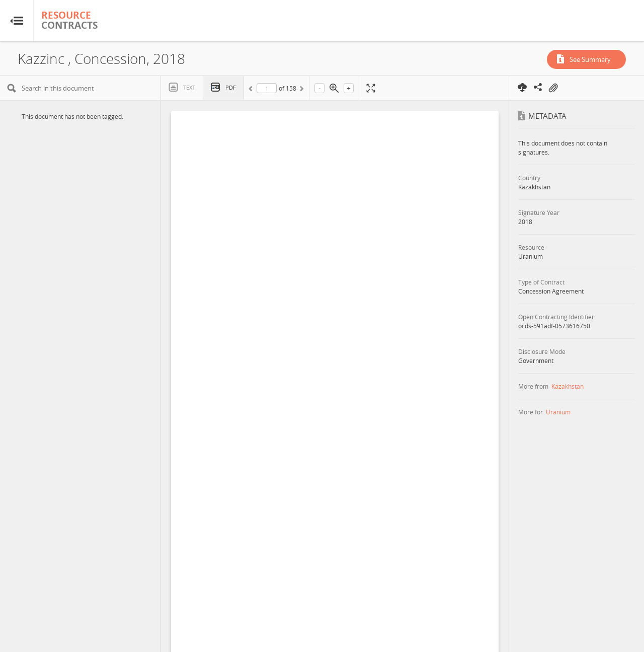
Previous (252, 90)
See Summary (590, 59)
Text (189, 87)
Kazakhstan (568, 386)
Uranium (558, 412)
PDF (231, 87)
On (553, 88)
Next (301, 90)
